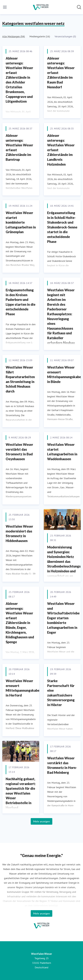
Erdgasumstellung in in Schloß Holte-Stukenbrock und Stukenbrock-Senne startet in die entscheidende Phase (62, 227)
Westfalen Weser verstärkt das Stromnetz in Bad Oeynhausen (19, 452)
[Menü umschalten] (5, 7)
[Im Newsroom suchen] (79, 7)
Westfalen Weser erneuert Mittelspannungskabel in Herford (23, 688)
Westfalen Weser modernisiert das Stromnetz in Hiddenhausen (19, 533)
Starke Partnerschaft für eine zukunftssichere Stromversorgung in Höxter (61, 693)
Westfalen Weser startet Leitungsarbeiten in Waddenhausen (62, 452)
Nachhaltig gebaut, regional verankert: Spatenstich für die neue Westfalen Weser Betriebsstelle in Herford (21, 793)
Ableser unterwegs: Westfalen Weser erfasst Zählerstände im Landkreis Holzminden (61, 150)
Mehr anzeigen (42, 821)
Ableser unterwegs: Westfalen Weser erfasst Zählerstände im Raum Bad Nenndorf (61, 73)
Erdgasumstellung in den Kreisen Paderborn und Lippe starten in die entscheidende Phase (21, 302)
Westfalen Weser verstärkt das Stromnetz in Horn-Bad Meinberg (62, 765)
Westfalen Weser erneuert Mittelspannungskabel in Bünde (65, 374)
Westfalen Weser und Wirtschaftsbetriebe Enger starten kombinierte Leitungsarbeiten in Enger (63, 618)
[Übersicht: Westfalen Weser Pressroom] (41, 7)
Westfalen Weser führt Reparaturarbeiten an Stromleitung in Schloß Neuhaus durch (20, 379)
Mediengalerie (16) (40, 36)
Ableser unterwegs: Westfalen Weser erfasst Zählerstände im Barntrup (19, 147)
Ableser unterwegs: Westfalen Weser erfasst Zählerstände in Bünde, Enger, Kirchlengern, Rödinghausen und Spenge (20, 623)
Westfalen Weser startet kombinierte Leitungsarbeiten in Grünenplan (21, 222)
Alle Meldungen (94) (14, 36)
